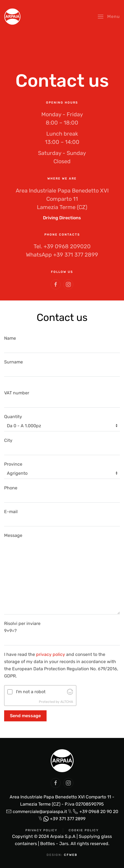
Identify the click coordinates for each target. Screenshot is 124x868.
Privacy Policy (41, 830)
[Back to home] (12, 17)
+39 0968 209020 (67, 246)
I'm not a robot (31, 692)
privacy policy (51, 654)
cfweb (71, 855)
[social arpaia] (56, 783)
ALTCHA (67, 702)
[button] (109, 17)
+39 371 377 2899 (76, 255)
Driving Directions (62, 218)
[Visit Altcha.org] (70, 692)
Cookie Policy (84, 830)
